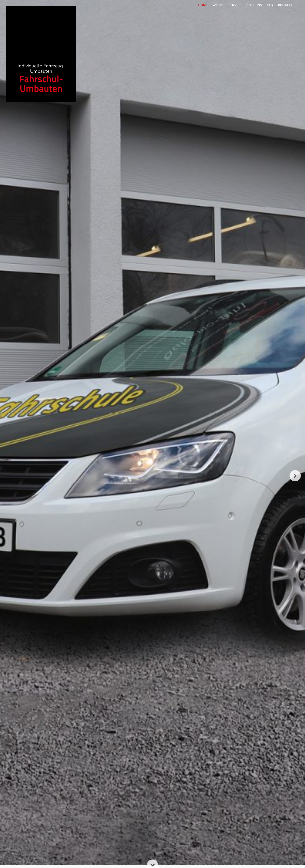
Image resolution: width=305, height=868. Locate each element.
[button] (9, 859)
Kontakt (285, 5)
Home (203, 5)
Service (235, 5)
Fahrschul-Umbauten (41, 89)
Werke (218, 5)
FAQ (270, 5)
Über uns (254, 5)
